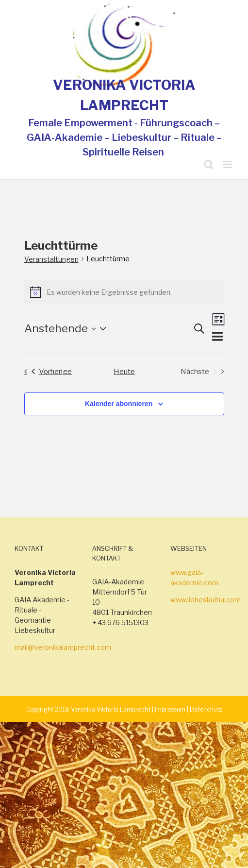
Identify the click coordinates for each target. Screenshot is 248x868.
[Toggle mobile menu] (228, 164)
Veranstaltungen (51, 259)
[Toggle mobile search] (209, 164)
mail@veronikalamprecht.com (63, 647)
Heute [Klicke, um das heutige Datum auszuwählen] (124, 371)
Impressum (170, 709)
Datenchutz (206, 709)
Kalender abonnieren (119, 404)
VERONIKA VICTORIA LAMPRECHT (124, 95)
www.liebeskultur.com (206, 600)
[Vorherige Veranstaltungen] (45, 371)
